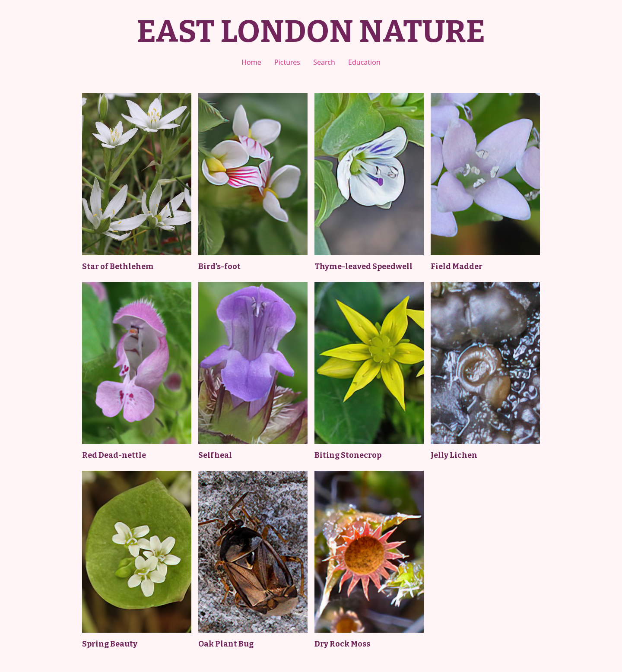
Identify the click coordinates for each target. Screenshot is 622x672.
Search (324, 62)
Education (364, 62)
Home (251, 62)
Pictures (287, 62)
